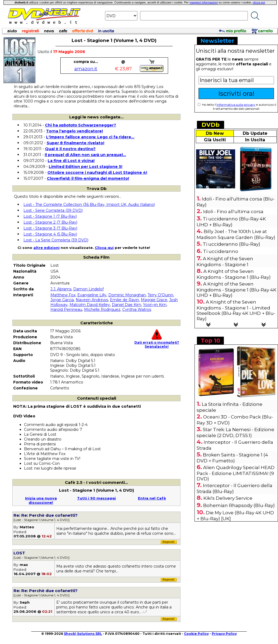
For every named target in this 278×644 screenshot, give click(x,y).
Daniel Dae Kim (126, 305)
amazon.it (86, 69)
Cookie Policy (196, 634)
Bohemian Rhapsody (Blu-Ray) (239, 505)
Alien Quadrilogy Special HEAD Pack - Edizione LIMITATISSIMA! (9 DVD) (236, 473)
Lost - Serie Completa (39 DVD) (53, 210)
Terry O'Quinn (160, 295)
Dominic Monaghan (127, 295)
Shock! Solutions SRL (83, 634)
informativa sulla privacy (236, 105)
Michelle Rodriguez (102, 309)
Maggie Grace (154, 300)
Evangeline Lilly (92, 295)
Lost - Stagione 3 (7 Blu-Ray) (50, 228)
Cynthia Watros (137, 309)
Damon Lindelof (88, 289)
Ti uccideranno (221, 251)
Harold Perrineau (66, 309)
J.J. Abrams (61, 289)
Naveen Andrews (92, 300)
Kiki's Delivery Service (228, 498)
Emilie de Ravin (124, 300)
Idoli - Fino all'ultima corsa (233, 212)
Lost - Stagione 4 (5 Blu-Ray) (50, 234)
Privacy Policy (224, 634)
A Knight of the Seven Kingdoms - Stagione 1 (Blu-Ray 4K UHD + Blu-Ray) (237, 290)
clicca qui (259, 2)
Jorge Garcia (62, 300)
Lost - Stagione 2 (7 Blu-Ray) (50, 222)
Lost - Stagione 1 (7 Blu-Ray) (50, 216)
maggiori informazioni (204, 2)
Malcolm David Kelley (90, 305)
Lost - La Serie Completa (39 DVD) (56, 240)
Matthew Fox (63, 295)
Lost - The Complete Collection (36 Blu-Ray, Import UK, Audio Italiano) (89, 205)
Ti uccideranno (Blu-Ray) (232, 244)
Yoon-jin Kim (155, 305)
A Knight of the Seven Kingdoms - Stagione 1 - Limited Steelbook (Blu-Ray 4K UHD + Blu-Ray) (236, 310)
